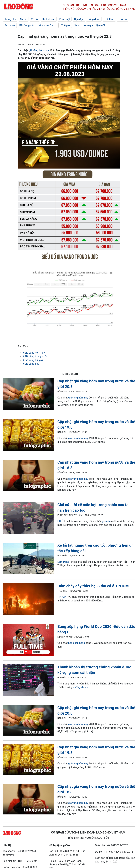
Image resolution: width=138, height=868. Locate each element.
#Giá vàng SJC (31, 364)
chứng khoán (81, 687)
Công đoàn (94, 19)
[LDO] (28, 395)
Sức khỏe (10, 25)
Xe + (77, 25)
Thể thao (109, 19)
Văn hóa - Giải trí (48, 25)
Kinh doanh (49, 19)
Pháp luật (65, 19)
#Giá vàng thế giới (33, 360)
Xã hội (35, 19)
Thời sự (123, 19)
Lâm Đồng (63, 562)
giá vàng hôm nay (39, 50)
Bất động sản (27, 25)
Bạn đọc (79, 19)
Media (24, 19)
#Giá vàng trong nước (35, 356)
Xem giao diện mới (94, 25)
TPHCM (62, 597)
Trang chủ (10, 19)
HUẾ (60, 521)
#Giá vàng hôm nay (34, 353)
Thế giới (66, 25)
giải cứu (106, 521)
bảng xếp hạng (77, 643)
